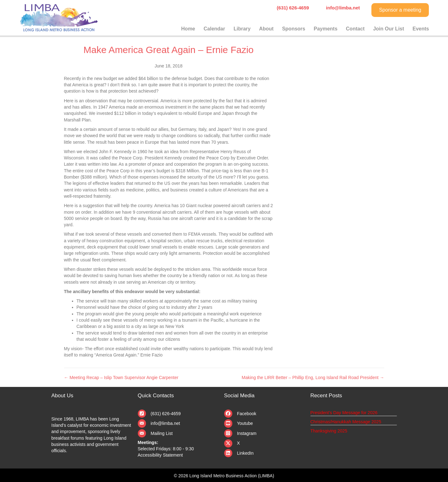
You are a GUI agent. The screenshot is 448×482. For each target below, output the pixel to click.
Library (242, 29)
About (266, 29)
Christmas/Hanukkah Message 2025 (346, 422)
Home (188, 29)
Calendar (214, 29)
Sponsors (294, 29)
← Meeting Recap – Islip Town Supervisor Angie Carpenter (121, 378)
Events (421, 29)
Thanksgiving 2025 (329, 431)
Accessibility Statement (160, 455)
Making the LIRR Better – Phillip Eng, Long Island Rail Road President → (313, 378)
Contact (355, 29)
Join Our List (389, 29)
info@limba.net (165, 423)
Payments (326, 29)
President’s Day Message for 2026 (344, 413)
